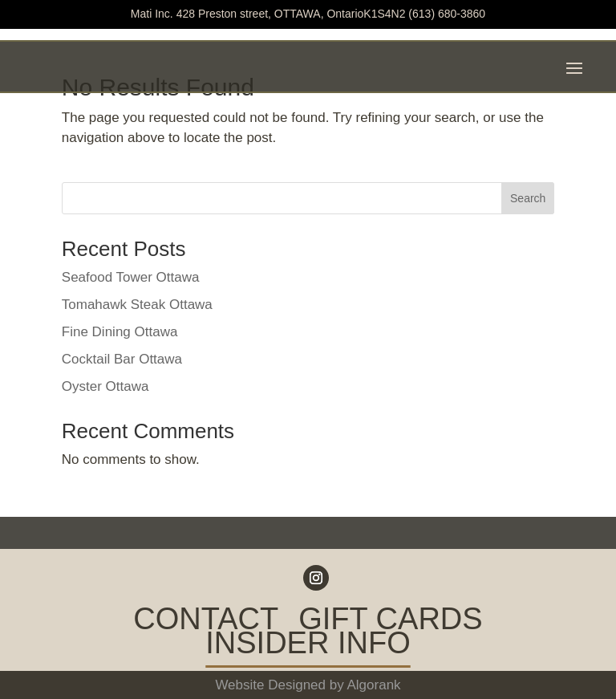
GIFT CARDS (390, 622)
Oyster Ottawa (105, 386)
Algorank (374, 685)
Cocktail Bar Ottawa (122, 359)
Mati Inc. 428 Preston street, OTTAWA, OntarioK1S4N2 (268, 14)
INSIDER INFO (308, 646)
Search (528, 198)
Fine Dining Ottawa (120, 332)
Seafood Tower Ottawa (131, 277)
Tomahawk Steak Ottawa (137, 305)
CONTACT (206, 622)
